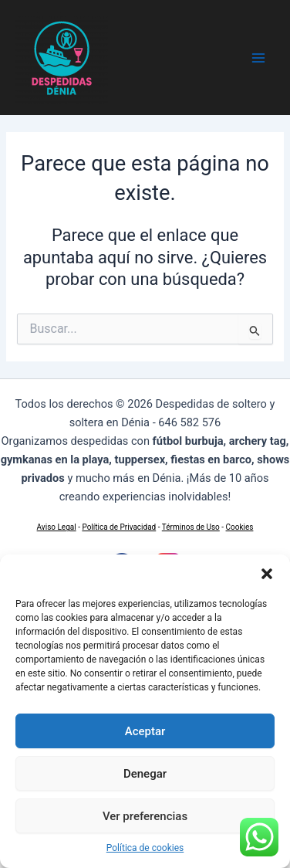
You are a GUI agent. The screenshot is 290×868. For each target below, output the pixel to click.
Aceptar (145, 731)
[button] (267, 574)
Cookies (240, 527)
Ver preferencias (145, 816)
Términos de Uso (191, 527)
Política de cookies (145, 848)
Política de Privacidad (119, 527)
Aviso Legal (57, 527)
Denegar (145, 774)
